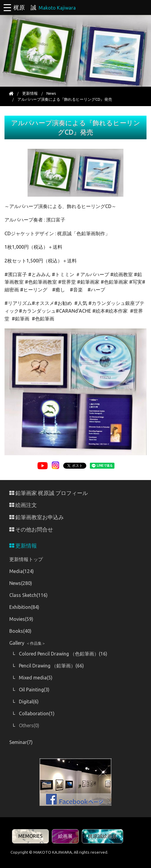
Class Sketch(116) (28, 595)
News (51, 93)
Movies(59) (21, 619)
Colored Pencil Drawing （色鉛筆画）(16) (63, 654)
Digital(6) (29, 702)
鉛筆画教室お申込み (37, 517)
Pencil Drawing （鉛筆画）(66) (51, 666)
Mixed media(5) (36, 678)
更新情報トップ (26, 559)
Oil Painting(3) (34, 690)
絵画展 (65, 836)
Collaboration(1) (37, 713)
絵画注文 (23, 505)
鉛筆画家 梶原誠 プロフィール (49, 493)
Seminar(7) (21, 742)
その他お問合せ (31, 529)
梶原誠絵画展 (102, 836)
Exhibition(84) (24, 607)
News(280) (21, 583)
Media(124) (22, 571)
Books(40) (20, 631)
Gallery (27, 643)
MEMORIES (30, 836)
